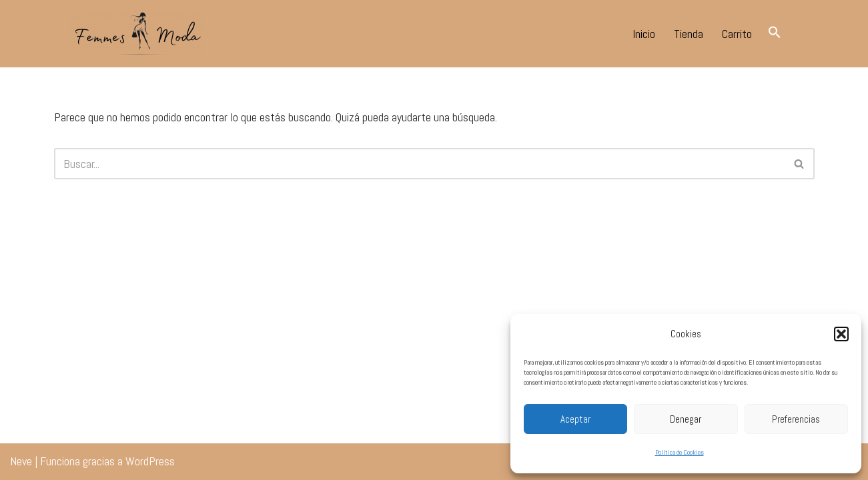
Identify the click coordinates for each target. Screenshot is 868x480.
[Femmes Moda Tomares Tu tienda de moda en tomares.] (137, 34)
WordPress (150, 461)
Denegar (686, 419)
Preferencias (796, 419)
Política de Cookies (680, 452)
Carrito (737, 34)
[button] (841, 334)
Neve (21, 461)
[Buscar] (419, 164)
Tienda (689, 34)
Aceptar (575, 419)
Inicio (644, 34)
